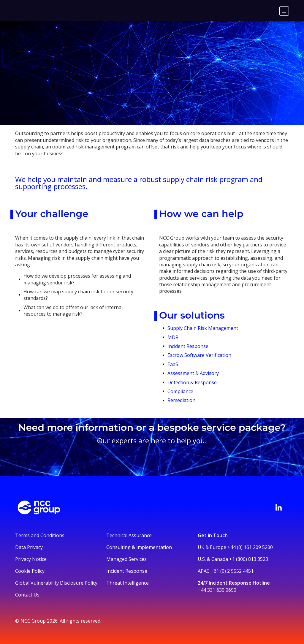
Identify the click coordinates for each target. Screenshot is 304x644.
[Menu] (284, 11)
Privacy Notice (31, 559)
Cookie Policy (30, 571)
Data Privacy (29, 547)
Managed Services (126, 559)
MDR (173, 337)
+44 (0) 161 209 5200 (250, 547)
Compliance (180, 391)
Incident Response (188, 346)
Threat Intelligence (128, 583)
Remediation (181, 400)
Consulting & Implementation (139, 547)
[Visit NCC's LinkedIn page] (278, 507)
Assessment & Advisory (193, 373)
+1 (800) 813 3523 (249, 559)
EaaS (173, 364)
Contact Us (27, 595)
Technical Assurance (129, 535)
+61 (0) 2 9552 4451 (232, 571)
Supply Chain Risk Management (203, 328)
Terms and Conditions (40, 535)
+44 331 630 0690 (217, 590)
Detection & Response (192, 382)
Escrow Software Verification (200, 355)
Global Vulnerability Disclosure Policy (56, 583)
